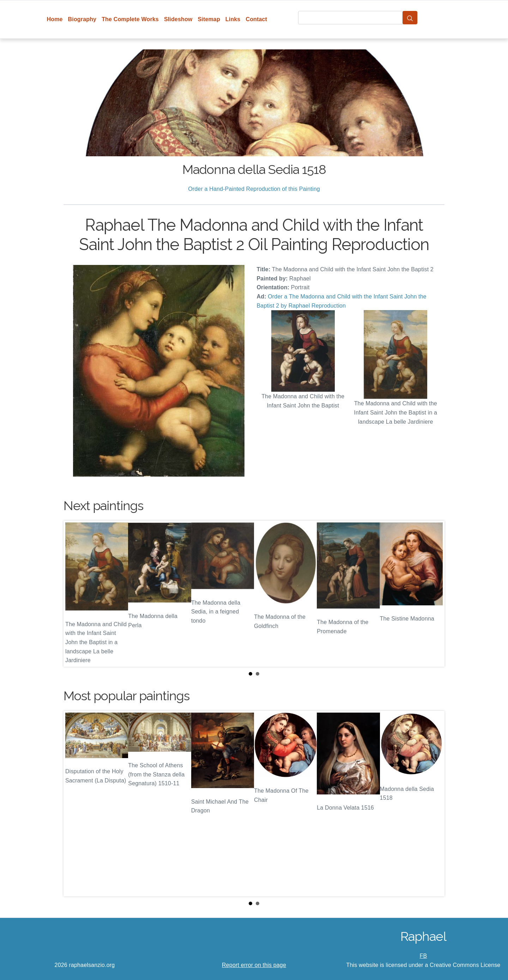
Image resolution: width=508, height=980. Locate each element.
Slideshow (178, 19)
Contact (256, 19)
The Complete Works (130, 19)
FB (424, 956)
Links (233, 19)
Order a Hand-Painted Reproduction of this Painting (254, 189)
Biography (82, 19)
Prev (74, 594)
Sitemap (209, 19)
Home (55, 19)
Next (434, 594)
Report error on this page (254, 965)
